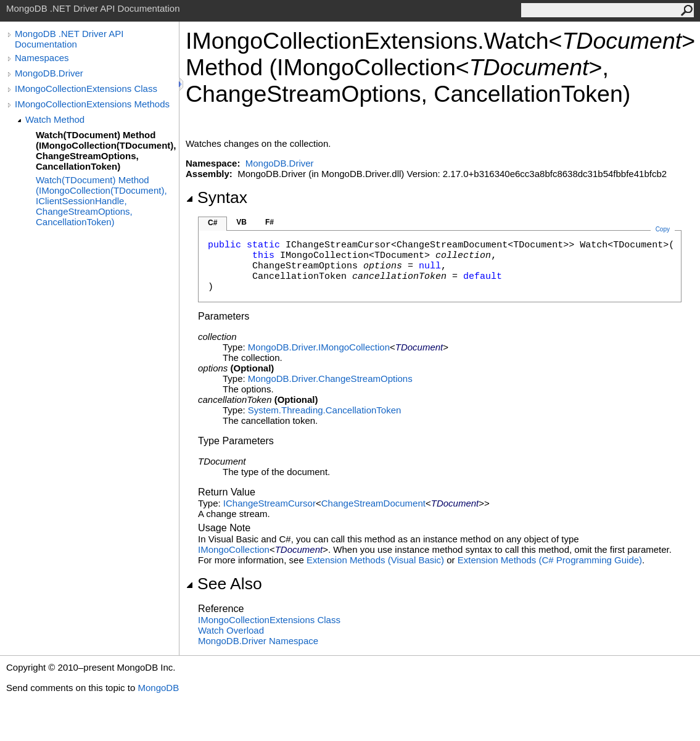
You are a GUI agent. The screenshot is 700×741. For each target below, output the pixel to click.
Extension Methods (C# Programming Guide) (550, 560)
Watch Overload (231, 630)
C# (212, 223)
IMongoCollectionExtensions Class (86, 89)
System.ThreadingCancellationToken (324, 410)
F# (270, 222)
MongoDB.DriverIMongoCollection (319, 347)
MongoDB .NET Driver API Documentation (69, 39)
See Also (224, 584)
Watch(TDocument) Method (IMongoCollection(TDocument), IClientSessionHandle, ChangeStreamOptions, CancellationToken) (101, 201)
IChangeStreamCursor (270, 503)
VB (241, 222)
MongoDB (158, 688)
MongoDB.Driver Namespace (258, 641)
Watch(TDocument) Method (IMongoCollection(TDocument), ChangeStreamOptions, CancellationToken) (106, 151)
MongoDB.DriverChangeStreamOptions (330, 379)
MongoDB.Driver (49, 73)
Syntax (216, 197)
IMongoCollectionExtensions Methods (92, 104)
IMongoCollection (234, 549)
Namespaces (42, 58)
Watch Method (55, 119)
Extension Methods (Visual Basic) (375, 560)
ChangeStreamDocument (373, 503)
